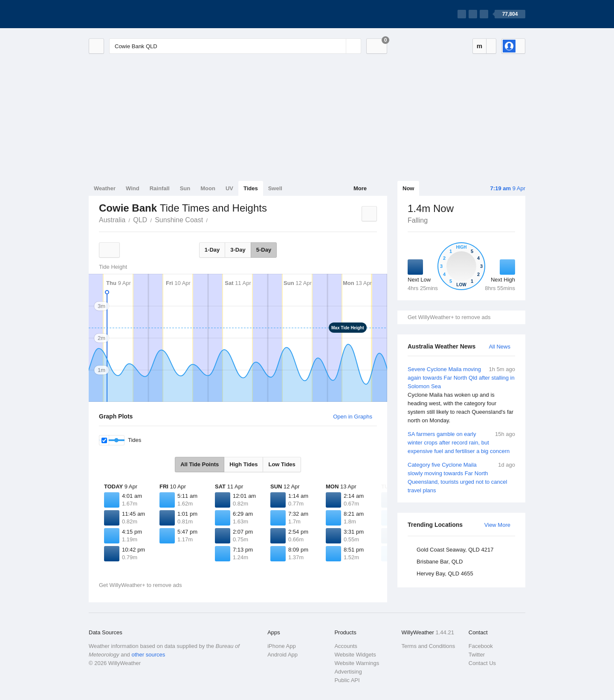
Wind (133, 188)
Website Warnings (357, 663)
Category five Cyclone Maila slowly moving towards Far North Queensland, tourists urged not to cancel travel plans (461, 477)
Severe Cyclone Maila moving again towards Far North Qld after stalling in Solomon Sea (461, 395)
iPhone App (282, 646)
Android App (282, 655)
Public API (347, 680)
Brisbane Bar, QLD (440, 562)
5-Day (264, 250)
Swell (275, 188)
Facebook (481, 646)
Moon (208, 188)
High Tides (243, 464)
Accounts (346, 646)
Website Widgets (355, 655)
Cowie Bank (212, 219)
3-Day (238, 250)
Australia (112, 220)
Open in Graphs (353, 417)
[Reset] (339, 46)
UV (229, 188)
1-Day (212, 250)
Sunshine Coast (179, 220)
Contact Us (482, 663)
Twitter (477, 655)
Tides (251, 188)
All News (500, 347)
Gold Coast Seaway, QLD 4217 (455, 550)
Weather (105, 188)
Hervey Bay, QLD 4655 (445, 574)
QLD (140, 220)
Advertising (348, 672)
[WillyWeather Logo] (129, 14)
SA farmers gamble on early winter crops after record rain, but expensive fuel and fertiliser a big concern (461, 442)
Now (408, 188)
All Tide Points (200, 464)
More (360, 188)
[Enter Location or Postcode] (235, 46)
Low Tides (282, 464)
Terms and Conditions (429, 646)
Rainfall (160, 188)
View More (497, 525)
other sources (148, 655)
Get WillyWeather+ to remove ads (449, 317)
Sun (185, 188)
